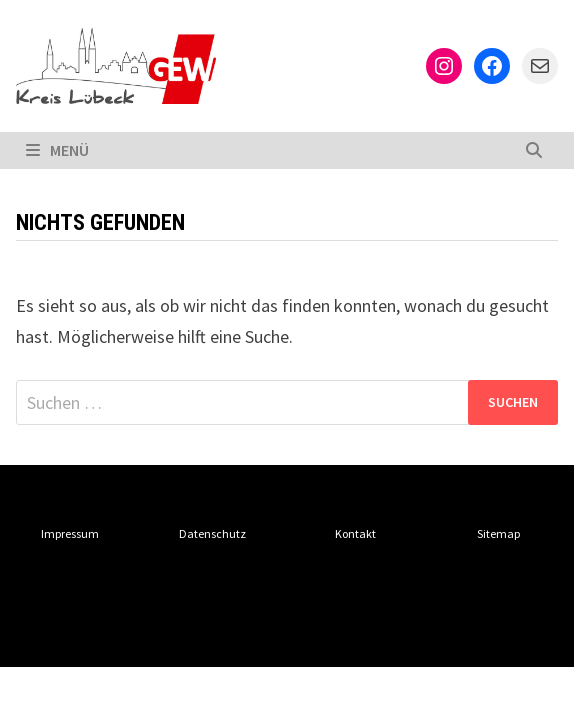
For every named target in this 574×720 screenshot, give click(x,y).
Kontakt (355, 533)
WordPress (357, 635)
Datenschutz (212, 533)
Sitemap (498, 533)
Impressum (70, 533)
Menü (57, 150)
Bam (441, 635)
